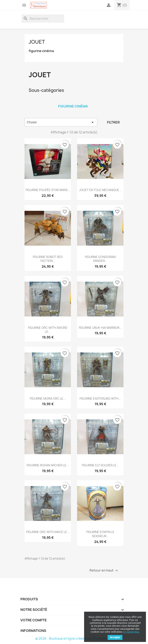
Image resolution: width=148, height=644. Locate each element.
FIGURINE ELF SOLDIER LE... (100, 465)
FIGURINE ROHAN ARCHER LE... (48, 465)
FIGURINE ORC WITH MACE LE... (48, 532)
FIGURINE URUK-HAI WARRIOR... (100, 328)
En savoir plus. (132, 632)
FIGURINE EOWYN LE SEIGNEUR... (100, 534)
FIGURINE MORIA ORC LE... (48, 398)
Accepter (115, 637)
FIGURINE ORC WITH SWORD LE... (48, 330)
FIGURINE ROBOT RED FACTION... (48, 259)
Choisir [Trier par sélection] (61, 122)
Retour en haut (104, 570)
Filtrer (113, 122)
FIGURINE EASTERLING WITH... (100, 398)
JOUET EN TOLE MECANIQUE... (100, 190)
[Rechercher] (43, 19)
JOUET (37, 42)
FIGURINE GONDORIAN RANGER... (100, 259)
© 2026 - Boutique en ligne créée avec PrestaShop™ (74, 639)
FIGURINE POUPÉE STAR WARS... (48, 190)
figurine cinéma (41, 51)
